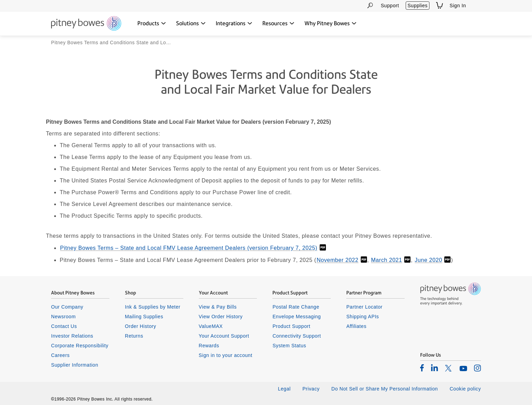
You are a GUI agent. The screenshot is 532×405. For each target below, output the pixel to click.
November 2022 (337, 260)
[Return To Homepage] (86, 24)
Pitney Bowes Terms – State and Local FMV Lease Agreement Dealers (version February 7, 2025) (189, 248)
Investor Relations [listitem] (72, 336)
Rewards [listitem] (209, 346)
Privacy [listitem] (311, 389)
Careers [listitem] (60, 355)
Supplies (417, 6)
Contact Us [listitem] (64, 326)
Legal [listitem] (284, 389)
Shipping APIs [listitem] (362, 317)
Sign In (458, 6)
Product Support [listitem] (291, 326)
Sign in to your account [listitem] (226, 355)
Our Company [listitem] (67, 307)
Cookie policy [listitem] (465, 389)
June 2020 (428, 260)
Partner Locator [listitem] (364, 307)
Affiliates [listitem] (356, 326)
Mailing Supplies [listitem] (144, 317)
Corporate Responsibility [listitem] (80, 346)
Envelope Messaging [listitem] (297, 317)
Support (390, 6)
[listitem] (422, 368)
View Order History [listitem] (221, 317)
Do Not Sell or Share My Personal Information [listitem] (385, 389)
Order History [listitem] (141, 326)
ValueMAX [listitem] (211, 326)
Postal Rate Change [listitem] (296, 307)
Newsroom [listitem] (63, 317)
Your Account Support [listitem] (224, 336)
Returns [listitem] (134, 336)
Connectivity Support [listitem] (297, 336)
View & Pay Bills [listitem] (218, 307)
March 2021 (387, 260)
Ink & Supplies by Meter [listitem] (153, 307)
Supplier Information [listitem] (75, 365)
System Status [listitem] (289, 346)
